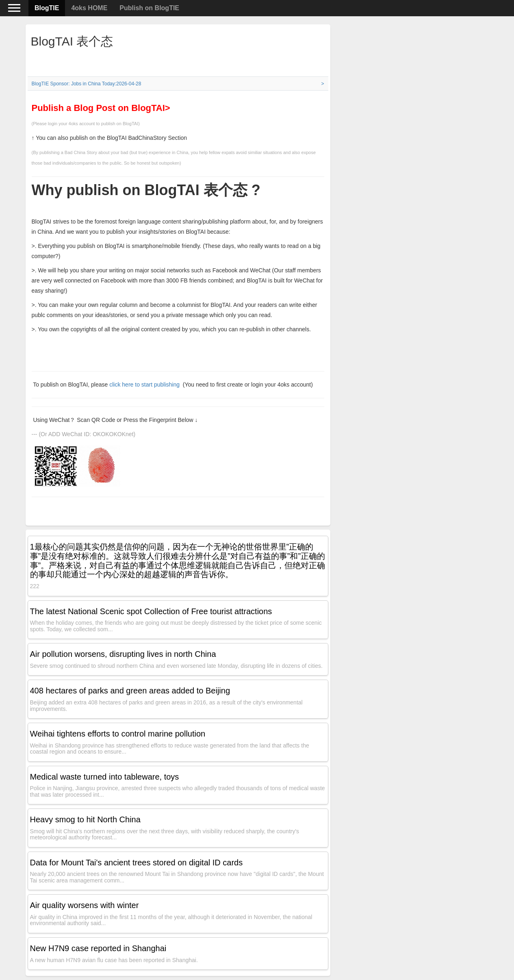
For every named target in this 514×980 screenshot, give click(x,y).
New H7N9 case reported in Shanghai (98, 948)
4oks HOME (89, 8)
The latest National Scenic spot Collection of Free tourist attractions (151, 611)
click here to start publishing (145, 385)
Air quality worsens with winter (85, 905)
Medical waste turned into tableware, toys (105, 777)
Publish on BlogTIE (149, 8)
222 (35, 586)
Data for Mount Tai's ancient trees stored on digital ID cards (137, 863)
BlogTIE (47, 8)
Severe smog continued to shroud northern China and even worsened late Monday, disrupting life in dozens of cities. (176, 666)
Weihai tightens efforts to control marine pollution (118, 734)
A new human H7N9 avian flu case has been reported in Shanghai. (114, 960)
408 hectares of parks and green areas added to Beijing (130, 691)
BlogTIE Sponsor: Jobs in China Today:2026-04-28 (87, 84)
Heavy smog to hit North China (85, 819)
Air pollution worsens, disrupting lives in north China (123, 654)
